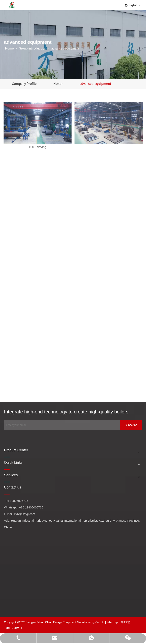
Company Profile (24, 83)
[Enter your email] (61, 425)
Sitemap (113, 622)
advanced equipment (95, 83)
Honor (58, 83)
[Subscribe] (131, 425)
